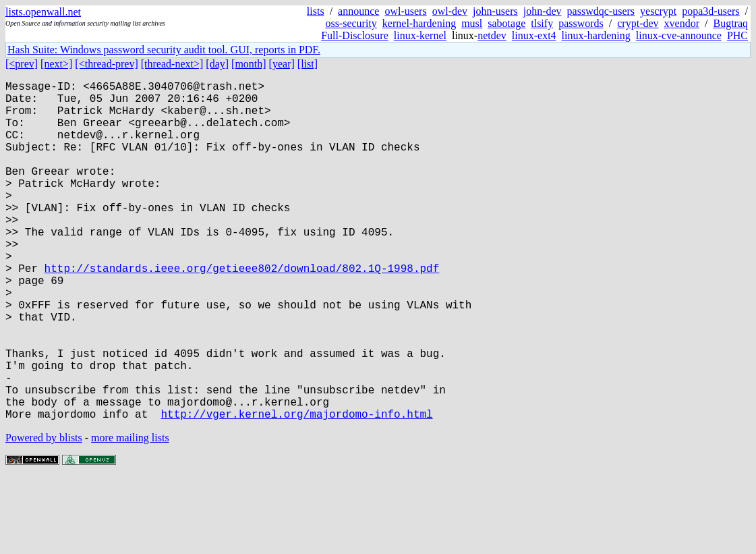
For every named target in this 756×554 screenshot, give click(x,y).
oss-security (351, 23)
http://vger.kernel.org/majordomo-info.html (296, 489)
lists (316, 11)
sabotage (506, 23)
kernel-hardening (419, 23)
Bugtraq (730, 23)
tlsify (542, 23)
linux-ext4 (534, 35)
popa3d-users (710, 11)
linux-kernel (420, 35)
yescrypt (658, 11)
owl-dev (450, 11)
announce (358, 11)
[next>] (56, 64)
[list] (308, 64)
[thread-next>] (172, 64)
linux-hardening (596, 35)
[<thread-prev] (106, 64)
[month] (249, 64)
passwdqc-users (601, 11)
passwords (581, 23)
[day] (217, 64)
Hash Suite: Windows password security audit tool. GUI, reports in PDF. (164, 50)
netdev (492, 35)
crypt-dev (638, 23)
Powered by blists (44, 513)
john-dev (543, 11)
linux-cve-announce (679, 35)
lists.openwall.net (43, 12)
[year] (282, 64)
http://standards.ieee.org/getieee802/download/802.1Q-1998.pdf (242, 311)
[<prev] (22, 64)
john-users (495, 11)
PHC (737, 35)
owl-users (405, 11)
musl (472, 23)
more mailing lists (130, 513)
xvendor (682, 23)
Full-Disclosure (355, 35)
